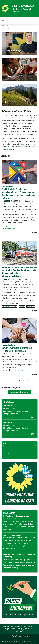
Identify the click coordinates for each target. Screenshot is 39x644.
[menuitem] (4, 641)
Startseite (5, 28)
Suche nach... (7, 444)
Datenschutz (33, 641)
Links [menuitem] (25, 636)
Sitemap (16, 641)
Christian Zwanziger (23, 6)
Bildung (22, 226)
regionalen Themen (9, 147)
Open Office (7, 405)
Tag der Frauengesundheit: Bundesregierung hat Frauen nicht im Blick (19, 536)
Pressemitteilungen (9, 229)
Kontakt (10, 641)
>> (27, 381)
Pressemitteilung (8, 186)
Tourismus (25, 147)
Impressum (24, 641)
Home (4, 641)
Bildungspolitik (7, 149)
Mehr (34, 233)
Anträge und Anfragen (10, 226)
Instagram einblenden (20, 392)
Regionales (31, 307)
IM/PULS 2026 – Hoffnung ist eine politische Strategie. (16, 517)
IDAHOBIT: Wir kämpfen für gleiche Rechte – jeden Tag (19, 556)
